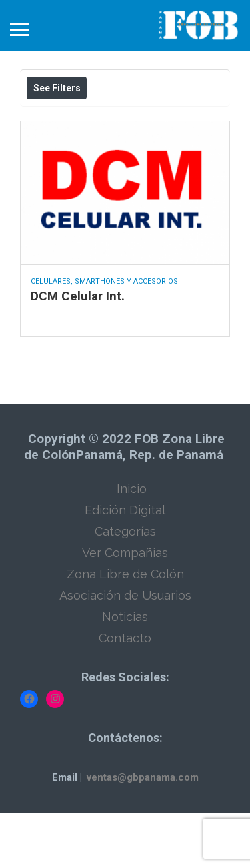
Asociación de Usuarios (125, 651)
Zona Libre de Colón (125, 629)
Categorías (125, 587)
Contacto (125, 694)
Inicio (132, 544)
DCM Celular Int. (78, 351)
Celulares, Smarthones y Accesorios (104, 337)
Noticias (125, 672)
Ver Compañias (125, 608)
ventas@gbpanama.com (143, 833)
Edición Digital (125, 565)
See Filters (57, 88)
